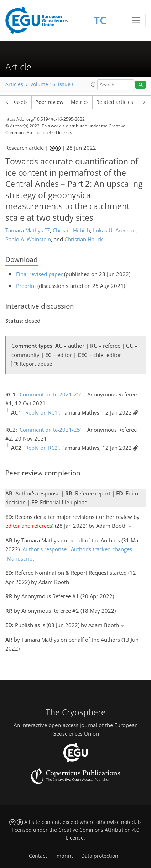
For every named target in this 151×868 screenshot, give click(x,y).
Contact (38, 856)
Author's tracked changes (101, 549)
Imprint (64, 856)
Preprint (26, 286)
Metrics (80, 102)
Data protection (100, 856)
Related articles (115, 102)
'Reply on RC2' (41, 448)
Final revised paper (39, 274)
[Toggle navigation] (136, 20)
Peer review (49, 102)
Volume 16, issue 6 (53, 84)
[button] (93, 84)
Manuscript (20, 558)
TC (100, 20)
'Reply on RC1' (41, 412)
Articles (14, 84)
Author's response (45, 549)
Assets (20, 102)
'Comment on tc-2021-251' (51, 394)
